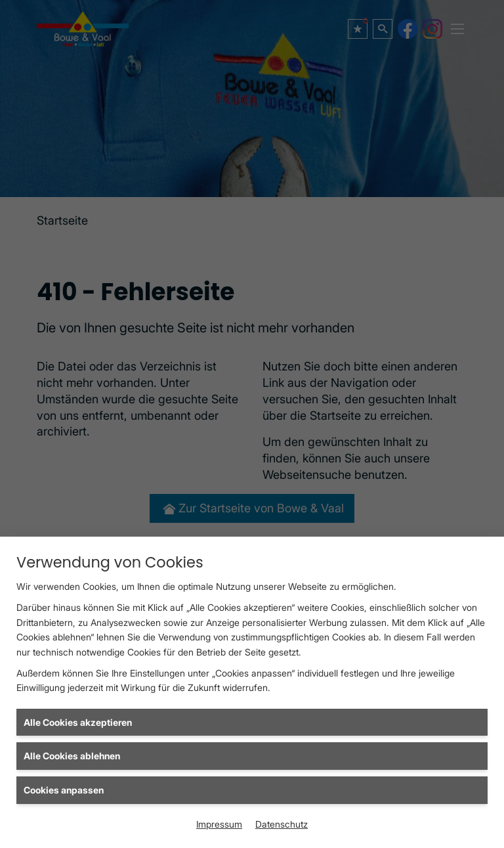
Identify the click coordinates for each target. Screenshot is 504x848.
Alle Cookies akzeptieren (78, 722)
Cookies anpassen (64, 790)
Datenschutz (282, 824)
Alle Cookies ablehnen (72, 756)
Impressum (219, 824)
